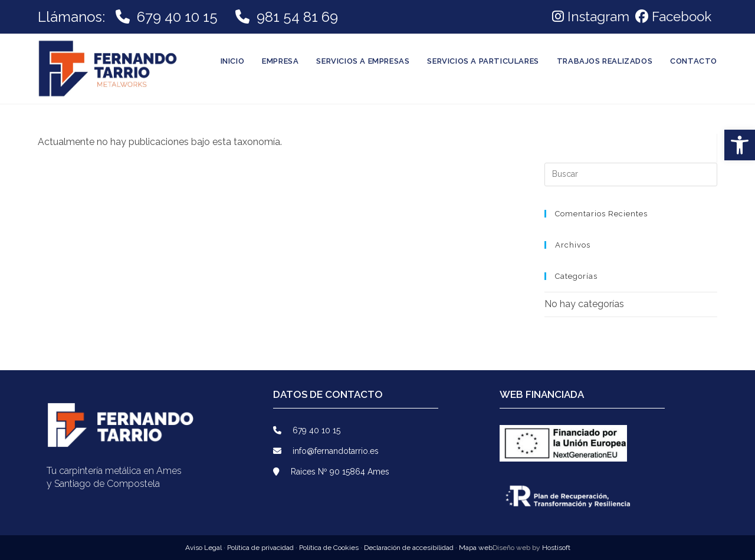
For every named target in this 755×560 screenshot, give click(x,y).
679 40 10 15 (177, 17)
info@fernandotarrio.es (326, 451)
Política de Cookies (330, 548)
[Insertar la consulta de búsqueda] (631, 174)
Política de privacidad (261, 548)
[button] (740, 145)
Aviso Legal (204, 548)
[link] (672, 17)
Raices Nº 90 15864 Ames (331, 472)
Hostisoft (556, 548)
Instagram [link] (591, 17)
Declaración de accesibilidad (409, 548)
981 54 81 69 (296, 17)
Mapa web (476, 548)
